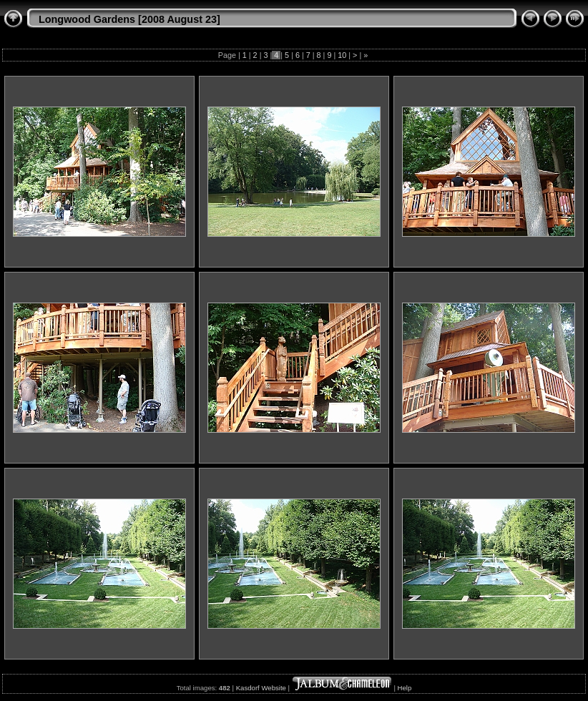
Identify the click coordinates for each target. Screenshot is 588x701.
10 (342, 55)
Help (405, 688)
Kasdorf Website (261, 688)
